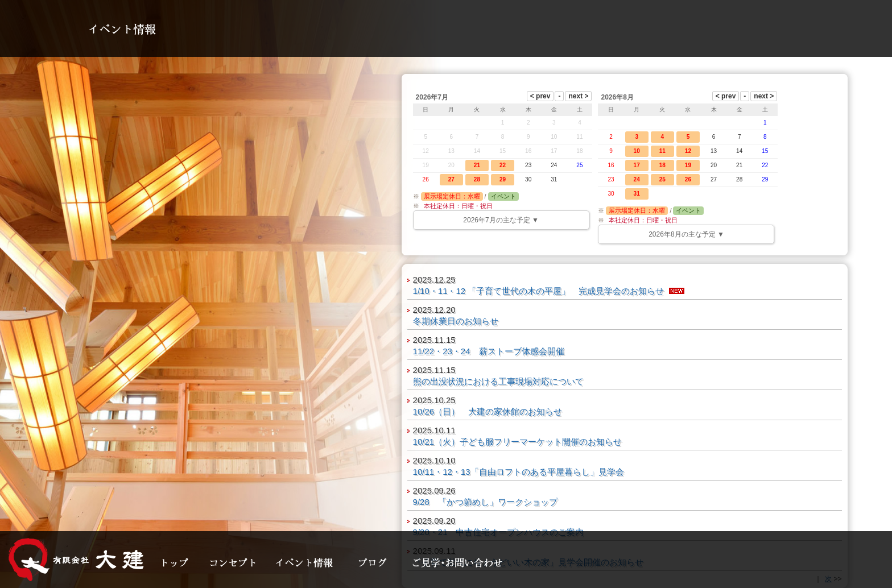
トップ (178, 562)
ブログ (377, 562)
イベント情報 (309, 562)
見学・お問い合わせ (458, 562)
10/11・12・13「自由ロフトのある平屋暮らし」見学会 (519, 472)
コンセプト (235, 562)
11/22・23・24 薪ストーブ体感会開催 (489, 351)
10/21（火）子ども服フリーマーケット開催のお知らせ (518, 442)
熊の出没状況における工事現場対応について (498, 381)
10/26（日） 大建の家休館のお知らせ (488, 411)
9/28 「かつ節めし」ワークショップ (485, 502)
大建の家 (77, 560)
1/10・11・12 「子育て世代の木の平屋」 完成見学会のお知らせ (539, 291)
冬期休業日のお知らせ (456, 321)
